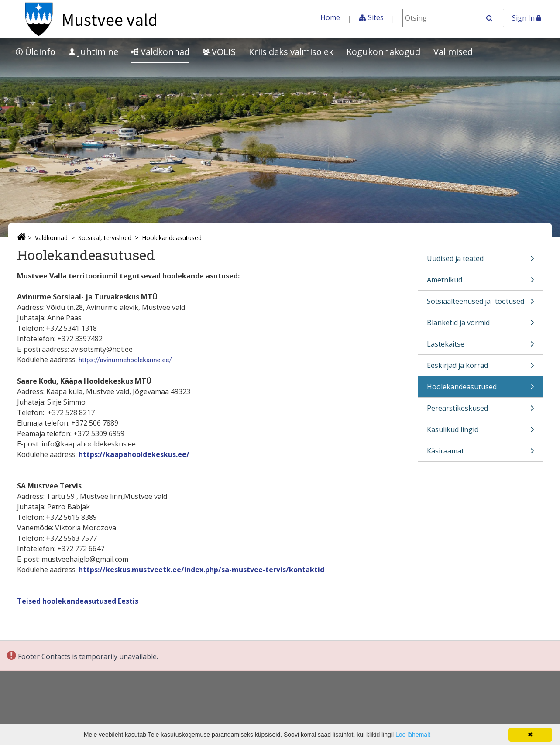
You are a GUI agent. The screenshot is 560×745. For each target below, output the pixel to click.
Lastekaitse (481, 347)
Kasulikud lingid (481, 432)
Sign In (526, 18)
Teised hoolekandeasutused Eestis (78, 601)
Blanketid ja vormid (481, 325)
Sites (376, 17)
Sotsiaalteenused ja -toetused (481, 304)
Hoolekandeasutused (172, 238)
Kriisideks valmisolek (291, 52)
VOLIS (219, 52)
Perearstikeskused (481, 411)
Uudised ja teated (481, 261)
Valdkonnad (160, 52)
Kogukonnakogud (383, 52)
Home (330, 17)
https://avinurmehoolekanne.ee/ (125, 360)
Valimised (453, 52)
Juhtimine (93, 52)
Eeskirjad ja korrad (481, 368)
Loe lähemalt (413, 735)
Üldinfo (36, 52)
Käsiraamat (481, 454)
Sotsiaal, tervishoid (105, 238)
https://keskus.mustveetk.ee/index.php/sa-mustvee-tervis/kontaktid (201, 570)
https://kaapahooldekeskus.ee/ (134, 454)
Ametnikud (481, 283)
